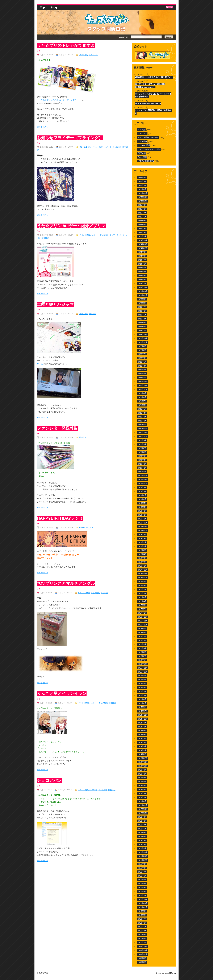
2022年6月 (142, 358)
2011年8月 (142, 868)
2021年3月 (142, 417)
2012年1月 (142, 848)
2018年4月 (142, 554)
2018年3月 (142, 558)
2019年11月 (143, 480)
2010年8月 (142, 915)
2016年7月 (142, 636)
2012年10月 (143, 813)
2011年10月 (143, 860)
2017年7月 (142, 589)
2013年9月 (142, 770)
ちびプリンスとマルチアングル (66, 583)
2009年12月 (143, 946)
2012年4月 (142, 837)
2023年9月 (142, 299)
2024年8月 (142, 256)
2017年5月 (142, 597)
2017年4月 (142, 601)
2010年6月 (142, 923)
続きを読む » (43, 127)
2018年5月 (142, 550)
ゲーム (40, 364)
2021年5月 (142, 409)
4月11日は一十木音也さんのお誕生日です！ (154, 77)
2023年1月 (142, 330)
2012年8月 (142, 821)
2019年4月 (142, 507)
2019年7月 (142, 495)
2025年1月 (142, 236)
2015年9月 (142, 676)
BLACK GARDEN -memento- (148, 103)
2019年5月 (142, 503)
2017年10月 (143, 578)
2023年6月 (142, 311)
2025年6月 (142, 217)
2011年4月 (142, 884)
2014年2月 (142, 750)
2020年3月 (142, 464)
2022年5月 (142, 362)
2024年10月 (143, 248)
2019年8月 (142, 491)
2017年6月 (142, 593)
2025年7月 (142, 213)
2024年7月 (142, 260)
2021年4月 (142, 413)
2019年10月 (143, 484)
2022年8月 (142, 350)
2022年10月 (143, 342)
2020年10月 (143, 436)
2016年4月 (142, 648)
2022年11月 (143, 338)
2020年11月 (143, 432)
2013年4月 (142, 790)
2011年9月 (142, 864)
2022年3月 (142, 370)
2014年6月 (142, 735)
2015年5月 (142, 691)
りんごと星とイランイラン (62, 694)
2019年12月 (143, 476)
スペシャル (93, 55)
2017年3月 (142, 605)
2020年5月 (142, 456)
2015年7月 (142, 684)
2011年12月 (143, 852)
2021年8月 (142, 397)
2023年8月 (142, 303)
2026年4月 (142, 178)
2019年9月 (142, 487)
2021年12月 (143, 382)
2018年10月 (143, 531)
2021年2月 (142, 421)
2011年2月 (142, 892)
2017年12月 (143, 570)
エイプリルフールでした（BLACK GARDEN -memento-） (150, 85)
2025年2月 (142, 232)
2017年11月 (143, 574)
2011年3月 (142, 888)
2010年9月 (142, 911)
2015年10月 (143, 672)
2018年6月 (142, 546)
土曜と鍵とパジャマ (55, 304)
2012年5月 (142, 833)
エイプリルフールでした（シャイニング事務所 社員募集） (153, 95)
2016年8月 (142, 633)
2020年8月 (142, 444)
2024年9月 (142, 252)
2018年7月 (142, 542)
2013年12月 (143, 758)
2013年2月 (142, 797)
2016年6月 (142, 640)
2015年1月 (142, 707)
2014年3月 (142, 746)
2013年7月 (142, 778)
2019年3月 (142, 511)
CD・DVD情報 (85, 147)
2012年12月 (143, 805)
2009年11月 (143, 950)
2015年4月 (142, 695)
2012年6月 (142, 829)
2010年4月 (142, 931)
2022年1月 (142, 378)
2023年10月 (143, 295)
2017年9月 (142, 582)
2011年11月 (143, 856)
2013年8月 (142, 774)
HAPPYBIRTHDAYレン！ (60, 518)
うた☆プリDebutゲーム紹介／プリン (71, 226)
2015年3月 (142, 699)
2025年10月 (143, 201)
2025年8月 (142, 209)
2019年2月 (142, 515)
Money (173, 973)
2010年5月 (142, 927)
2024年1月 (142, 283)
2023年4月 (142, 319)
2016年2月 (142, 656)
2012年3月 (142, 840)
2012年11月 (143, 809)
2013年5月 (142, 786)
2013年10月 (143, 766)
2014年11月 (143, 715)
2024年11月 (143, 244)
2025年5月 (142, 221)
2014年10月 (143, 719)
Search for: (124, 37)
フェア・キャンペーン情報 (149, 149)
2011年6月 (142, 876)
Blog (54, 7)
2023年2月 (142, 327)
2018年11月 (143, 527)
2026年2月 (142, 185)
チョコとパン (49, 780)
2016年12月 (143, 617)
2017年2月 (142, 609)
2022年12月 (143, 334)
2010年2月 (142, 939)
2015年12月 (143, 664)
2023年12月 (143, 287)
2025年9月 (142, 205)
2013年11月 (143, 762)
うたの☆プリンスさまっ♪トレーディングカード (60, 100)
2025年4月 (142, 225)
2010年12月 (143, 899)
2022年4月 (142, 366)
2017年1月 (142, 613)
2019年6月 (142, 499)
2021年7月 (142, 401)
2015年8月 (142, 680)
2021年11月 (143, 385)
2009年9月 (142, 958)
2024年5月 (142, 268)
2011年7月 (142, 872)
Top (42, 7)
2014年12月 (143, 711)
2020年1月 (142, 472)
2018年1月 (142, 566)
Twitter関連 (142, 157)
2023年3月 (142, 323)
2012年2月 (142, 844)
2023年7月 (142, 307)
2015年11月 (143, 668)
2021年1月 (142, 425)
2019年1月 (142, 519)
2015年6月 (142, 688)
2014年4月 (142, 742)
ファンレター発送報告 (57, 428)
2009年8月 (142, 962)
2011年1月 (142, 895)
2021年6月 (142, 405)
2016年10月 (143, 625)
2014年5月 (142, 738)
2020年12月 (143, 429)
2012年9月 (142, 817)
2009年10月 (143, 954)
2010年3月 (142, 935)
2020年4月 (142, 460)
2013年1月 (142, 801)
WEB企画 (142, 153)
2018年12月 (143, 523)
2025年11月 (143, 197)
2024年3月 (142, 276)
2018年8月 (142, 538)
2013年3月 (142, 793)
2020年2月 (142, 468)
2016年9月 (142, 629)
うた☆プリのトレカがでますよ (66, 45)
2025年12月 (143, 193)
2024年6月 (142, 264)
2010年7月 (142, 919)
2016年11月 (143, 621)
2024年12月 (143, 240)
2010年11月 (143, 903)
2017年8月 (142, 586)
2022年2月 (142, 374)
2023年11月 (143, 291)
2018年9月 (142, 534)
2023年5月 (142, 315)
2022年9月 (142, 346)
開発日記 (45, 238)
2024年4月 (142, 272)
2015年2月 (142, 703)
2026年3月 (142, 181)
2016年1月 (142, 660)
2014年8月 (142, 727)
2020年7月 (142, 448)
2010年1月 (142, 942)
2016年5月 (142, 644)
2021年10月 (143, 389)
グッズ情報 (84, 55)
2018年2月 (142, 562)
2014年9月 (142, 723)
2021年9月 (142, 393)
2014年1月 (142, 754)
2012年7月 (142, 825)
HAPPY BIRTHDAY (87, 527)
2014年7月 (142, 731)
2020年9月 (142, 440)
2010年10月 (143, 907)
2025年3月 (142, 228)
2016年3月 (142, 652)
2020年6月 (142, 452)
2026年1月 (142, 189)
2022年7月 (142, 354)
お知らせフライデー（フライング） (70, 138)
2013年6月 (142, 782)
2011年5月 (142, 880)
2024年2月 (142, 280)
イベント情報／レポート (102, 147)
